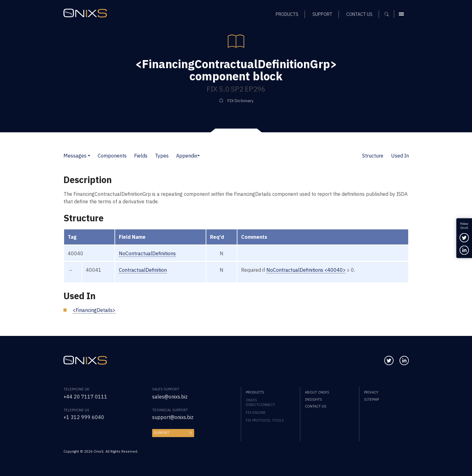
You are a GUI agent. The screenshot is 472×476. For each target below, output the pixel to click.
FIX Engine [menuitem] (256, 412)
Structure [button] (373, 156)
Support (161, 433)
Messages (75, 156)
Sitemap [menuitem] (372, 399)
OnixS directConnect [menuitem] (260, 402)
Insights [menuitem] (313, 399)
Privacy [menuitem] (371, 392)
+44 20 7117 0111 (85, 397)
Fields (141, 156)
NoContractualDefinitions (147, 253)
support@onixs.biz (173, 417)
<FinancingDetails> (94, 310)
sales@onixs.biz (170, 397)
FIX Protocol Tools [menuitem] (265, 420)
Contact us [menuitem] (316, 406)
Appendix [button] (187, 156)
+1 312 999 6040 (84, 417)
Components (112, 156)
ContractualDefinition (143, 270)
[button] (89, 156)
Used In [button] (400, 156)
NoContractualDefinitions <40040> (306, 270)
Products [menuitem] (255, 392)
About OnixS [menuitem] (317, 392)
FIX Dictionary (240, 101)
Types (162, 156)
